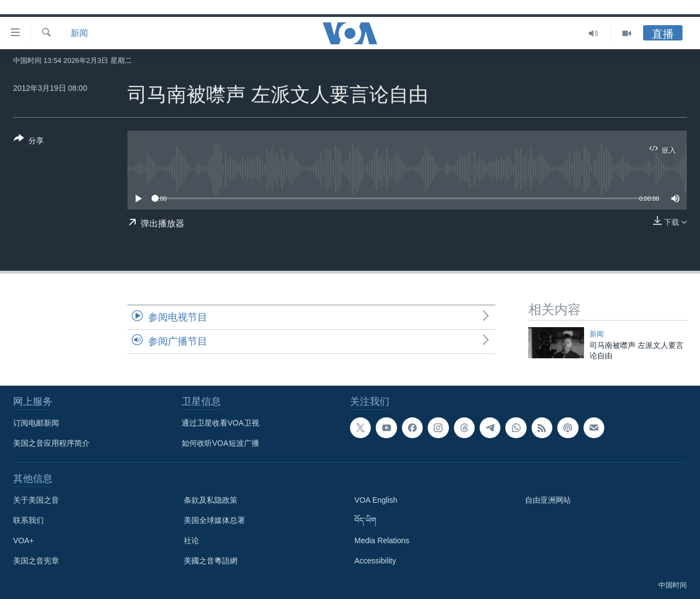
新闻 (79, 33)
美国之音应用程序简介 (51, 443)
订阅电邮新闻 (36, 423)
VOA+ (24, 540)
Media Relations (382, 540)
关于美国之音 (36, 500)
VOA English (376, 500)
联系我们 (28, 520)
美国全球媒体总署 (214, 520)
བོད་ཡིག (365, 520)
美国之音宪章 (36, 561)
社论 (191, 540)
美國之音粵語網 (211, 561)
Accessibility (375, 561)
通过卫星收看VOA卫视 (220, 423)
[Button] (29, 142)
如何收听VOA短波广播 (220, 443)
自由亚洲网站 (548, 500)
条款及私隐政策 (211, 500)
